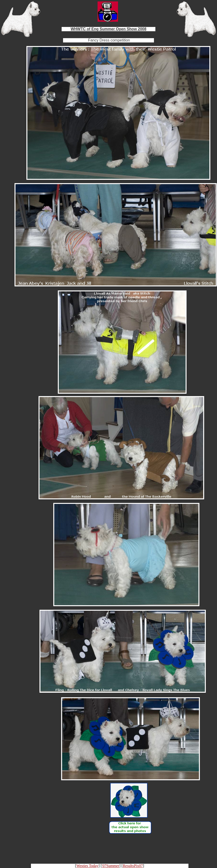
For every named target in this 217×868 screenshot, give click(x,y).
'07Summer (111, 866)
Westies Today (87, 866)
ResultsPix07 (133, 866)
